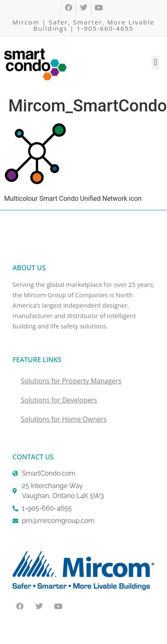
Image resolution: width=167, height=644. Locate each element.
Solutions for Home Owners (64, 419)
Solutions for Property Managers (71, 381)
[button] (156, 63)
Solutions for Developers (59, 400)
